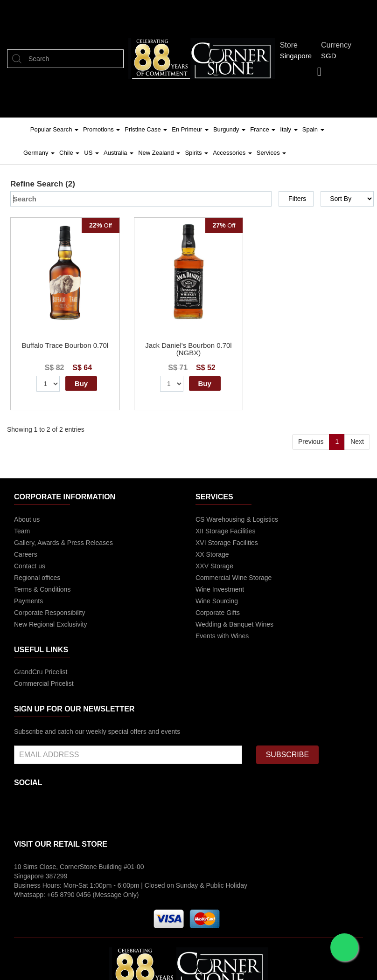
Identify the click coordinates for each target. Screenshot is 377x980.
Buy (81, 383)
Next (357, 442)
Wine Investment (220, 589)
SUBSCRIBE (287, 755)
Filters (297, 199)
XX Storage (212, 554)
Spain (313, 129)
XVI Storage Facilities (227, 543)
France (263, 129)
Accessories (232, 153)
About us (27, 519)
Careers (26, 554)
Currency (339, 45)
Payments (28, 601)
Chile (69, 153)
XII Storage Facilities (225, 531)
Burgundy (229, 129)
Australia (119, 153)
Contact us (30, 566)
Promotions (101, 129)
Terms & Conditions (42, 589)
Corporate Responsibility (50, 613)
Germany (39, 153)
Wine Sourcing (217, 601)
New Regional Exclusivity (50, 624)
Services (271, 153)
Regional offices (37, 578)
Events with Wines (222, 636)
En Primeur (190, 129)
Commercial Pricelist (44, 683)
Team (22, 531)
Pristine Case (146, 129)
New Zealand (159, 153)
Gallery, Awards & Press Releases (63, 543)
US (91, 153)
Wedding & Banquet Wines (234, 624)
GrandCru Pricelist (41, 672)
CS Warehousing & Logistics (237, 519)
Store (291, 45)
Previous (311, 442)
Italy (289, 129)
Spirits (196, 153)
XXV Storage (214, 566)
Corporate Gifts (218, 613)
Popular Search (54, 129)
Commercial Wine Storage (234, 578)
